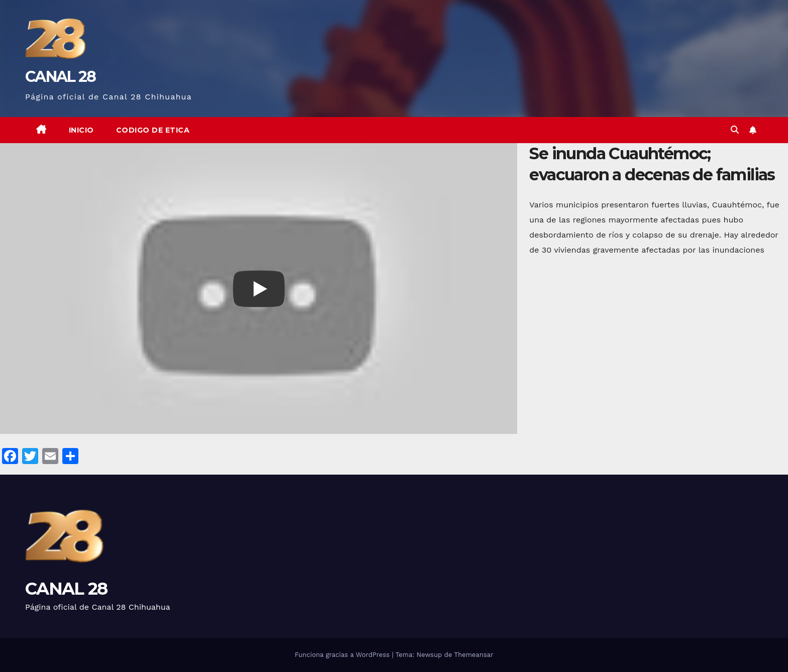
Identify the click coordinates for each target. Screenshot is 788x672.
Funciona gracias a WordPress (343, 655)
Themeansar (474, 655)
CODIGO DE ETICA (153, 130)
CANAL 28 (60, 77)
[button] (735, 130)
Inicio (81, 130)
